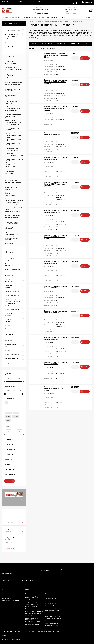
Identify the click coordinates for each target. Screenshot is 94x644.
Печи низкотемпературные (12, 108)
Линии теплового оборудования (10, 117)
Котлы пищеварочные (11, 110)
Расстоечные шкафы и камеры (11, 96)
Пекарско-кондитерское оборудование (32, 619)
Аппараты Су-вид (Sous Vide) (13, 183)
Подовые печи (9, 173)
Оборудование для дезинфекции (14, 69)
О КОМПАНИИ (21, 2)
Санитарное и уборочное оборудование (52, 611)
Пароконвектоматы (10, 56)
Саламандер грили (10, 195)
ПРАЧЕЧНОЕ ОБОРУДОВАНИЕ (33, 622)
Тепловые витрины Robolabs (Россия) (15, 160)
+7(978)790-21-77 (42, 10)
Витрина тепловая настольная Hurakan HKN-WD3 (55, 287)
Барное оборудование (31, 607)
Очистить (19, 481)
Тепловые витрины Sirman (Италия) (14, 140)
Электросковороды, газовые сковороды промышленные (13, 113)
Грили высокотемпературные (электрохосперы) (13, 90)
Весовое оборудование (52, 603)
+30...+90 (16, 413)
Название (52, 48)
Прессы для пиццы (10, 72)
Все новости (10, 549)
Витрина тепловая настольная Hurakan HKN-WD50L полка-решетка (55, 389)
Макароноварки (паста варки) (13, 207)
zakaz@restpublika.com (64, 569)
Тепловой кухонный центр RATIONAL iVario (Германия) (12, 215)
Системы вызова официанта (53, 616)
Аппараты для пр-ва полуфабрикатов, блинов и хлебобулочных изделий (53, 600)
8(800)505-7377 (71, 12)
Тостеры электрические (11, 185)
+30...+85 (8, 420)
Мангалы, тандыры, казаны (12, 212)
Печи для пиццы (9, 61)
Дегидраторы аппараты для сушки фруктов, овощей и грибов (12, 224)
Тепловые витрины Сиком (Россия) (14, 163)
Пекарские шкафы (10, 106)
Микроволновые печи (11, 180)
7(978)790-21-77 (6, 569)
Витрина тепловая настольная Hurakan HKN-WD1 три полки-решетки (55, 82)
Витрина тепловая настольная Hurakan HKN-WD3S (55, 363)
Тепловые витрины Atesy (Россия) (14, 129)
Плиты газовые (9, 103)
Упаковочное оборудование (53, 608)
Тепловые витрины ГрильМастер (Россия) (13, 147)
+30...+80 (8, 417)
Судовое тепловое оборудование (10, 243)
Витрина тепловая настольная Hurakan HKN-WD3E (55, 338)
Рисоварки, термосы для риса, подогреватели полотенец (13, 152)
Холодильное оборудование (33, 602)
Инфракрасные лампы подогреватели (11, 228)
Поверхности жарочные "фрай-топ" (14, 232)
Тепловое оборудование (42, 21)
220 (6, 402)
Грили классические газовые (13, 198)
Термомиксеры (9, 220)
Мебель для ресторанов (52, 623)
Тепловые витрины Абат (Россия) (13, 144)
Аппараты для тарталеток (12, 218)
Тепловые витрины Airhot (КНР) (14, 125)
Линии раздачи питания (52, 594)
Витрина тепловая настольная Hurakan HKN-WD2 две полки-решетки (55, 184)
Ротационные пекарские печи (13, 87)
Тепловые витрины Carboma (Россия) (15, 156)
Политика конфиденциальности (11, 601)
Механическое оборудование (33, 613)
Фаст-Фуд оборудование (32, 616)
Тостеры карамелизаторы (12, 80)
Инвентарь (48, 621)
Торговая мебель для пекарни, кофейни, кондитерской (34, 597)
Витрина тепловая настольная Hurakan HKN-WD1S (55, 158)
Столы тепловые (9, 171)
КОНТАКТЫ (32, 2)
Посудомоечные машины (32, 624)
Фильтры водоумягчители (52, 614)
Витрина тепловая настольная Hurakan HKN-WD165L (55, 134)
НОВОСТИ (41, 2)
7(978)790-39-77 (19, 569)
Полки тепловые (9, 169)
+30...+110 (15, 417)
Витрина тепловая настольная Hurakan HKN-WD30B (55, 312)
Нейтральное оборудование (33, 609)
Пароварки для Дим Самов (12, 205)
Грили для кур (9, 189)
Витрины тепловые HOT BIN (14, 122)
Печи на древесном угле (12, 176)
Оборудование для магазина (53, 619)
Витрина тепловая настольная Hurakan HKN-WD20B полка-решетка (55, 237)
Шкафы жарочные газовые (12, 78)
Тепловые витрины (57, 21)
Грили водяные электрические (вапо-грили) (13, 192)
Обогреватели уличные (11, 67)
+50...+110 (8, 413)
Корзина (4, 594)
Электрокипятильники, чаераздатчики (11, 239)
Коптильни (8, 178)
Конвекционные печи (11, 59)
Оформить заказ (6, 598)
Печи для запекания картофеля (13, 82)
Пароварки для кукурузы (12, 202)
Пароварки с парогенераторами (14, 200)
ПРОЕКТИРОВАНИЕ (8, 2)
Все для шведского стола (32, 594)
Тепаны (7, 209)
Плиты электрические (11, 101)
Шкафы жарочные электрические (10, 75)
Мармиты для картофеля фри (13, 85)
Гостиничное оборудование (53, 606)
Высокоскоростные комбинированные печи (12, 64)
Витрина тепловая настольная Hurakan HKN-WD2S (55, 262)
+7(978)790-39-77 (69, 10)
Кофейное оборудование (52, 596)
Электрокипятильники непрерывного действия (12, 235)
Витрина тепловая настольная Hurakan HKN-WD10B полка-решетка (55, 108)
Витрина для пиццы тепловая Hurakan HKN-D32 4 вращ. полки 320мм (56, 55)
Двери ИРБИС (29, 600)
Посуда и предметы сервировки (34, 611)
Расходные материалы (51, 625)
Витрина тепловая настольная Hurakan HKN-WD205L (55, 211)
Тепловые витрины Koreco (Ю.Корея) (14, 136)
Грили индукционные (11, 187)
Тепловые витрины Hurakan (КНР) (14, 133)
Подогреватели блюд (11, 93)
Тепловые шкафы (10, 166)
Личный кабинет (6, 596)
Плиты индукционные (11, 99)
